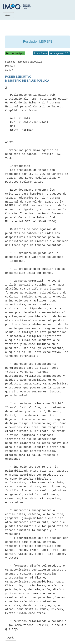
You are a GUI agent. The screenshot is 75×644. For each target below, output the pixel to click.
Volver (8, 15)
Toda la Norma (41, 53)
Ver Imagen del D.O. (59, 53)
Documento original (15, 53)
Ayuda (11, 638)
